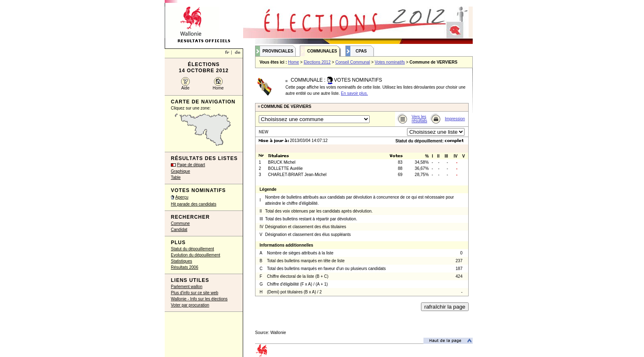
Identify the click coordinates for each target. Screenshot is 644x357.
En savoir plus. (354, 93)
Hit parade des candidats (194, 204)
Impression (455, 119)
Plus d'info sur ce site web (194, 293)
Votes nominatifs (390, 62)
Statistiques (182, 261)
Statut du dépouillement (192, 249)
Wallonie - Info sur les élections (199, 299)
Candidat (179, 230)
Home (218, 88)
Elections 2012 (317, 62)
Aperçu (182, 197)
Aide (185, 88)
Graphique (181, 171)
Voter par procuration (190, 305)
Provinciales (278, 51)
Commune (180, 223)
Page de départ (191, 165)
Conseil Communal (352, 62)
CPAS (361, 51)
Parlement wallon (187, 287)
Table (176, 177)
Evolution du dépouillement (195, 255)
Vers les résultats (419, 119)
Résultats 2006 (185, 267)
